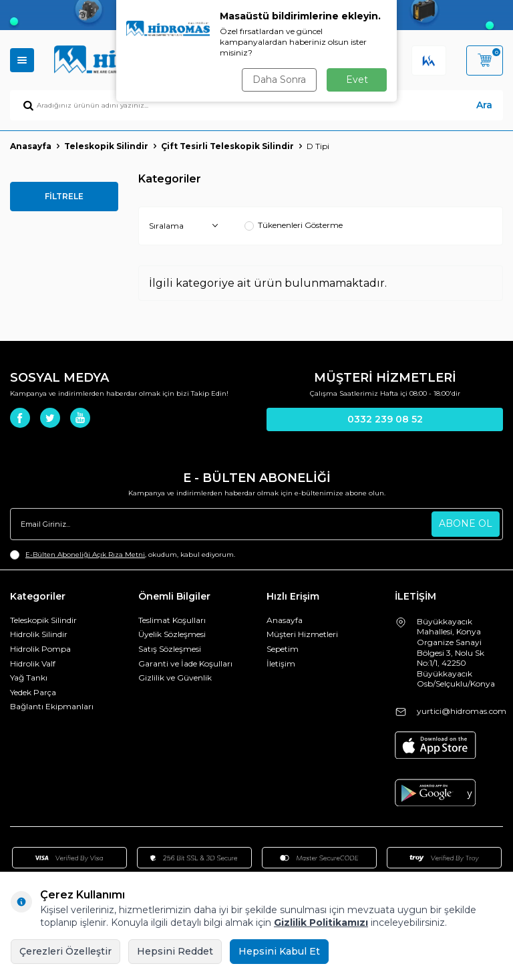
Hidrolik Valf (33, 663)
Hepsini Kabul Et (279, 951)
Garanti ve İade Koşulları (185, 663)
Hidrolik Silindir (39, 634)
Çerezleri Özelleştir (65, 951)
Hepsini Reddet (175, 951)
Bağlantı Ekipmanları (52, 706)
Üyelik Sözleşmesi (172, 634)
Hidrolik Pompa (40, 649)
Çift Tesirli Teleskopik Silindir (227, 146)
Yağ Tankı (29, 678)
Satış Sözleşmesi (170, 649)
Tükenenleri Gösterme (294, 225)
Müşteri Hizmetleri (302, 634)
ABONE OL (466, 523)
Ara (484, 105)
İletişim (281, 663)
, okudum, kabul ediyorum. (123, 555)
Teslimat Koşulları (172, 620)
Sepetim (283, 649)
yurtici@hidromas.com (462, 711)
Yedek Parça (33, 692)
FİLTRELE (64, 196)
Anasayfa (31, 146)
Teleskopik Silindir (106, 146)
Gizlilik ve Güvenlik (175, 678)
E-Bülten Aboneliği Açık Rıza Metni (85, 555)
